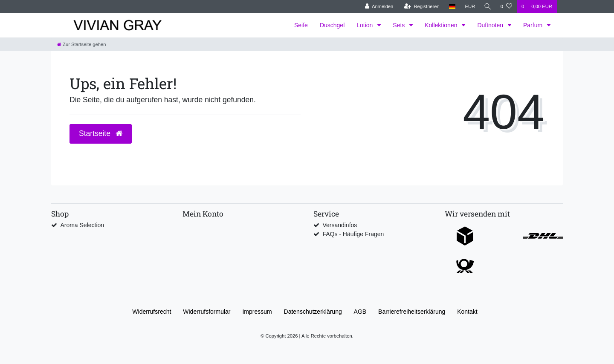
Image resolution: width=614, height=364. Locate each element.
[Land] (451, 7)
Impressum (257, 312)
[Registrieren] (421, 7)
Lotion (365, 25)
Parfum (534, 25)
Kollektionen (442, 25)
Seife (301, 25)
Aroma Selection (82, 225)
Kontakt (467, 312)
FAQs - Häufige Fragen (353, 234)
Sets (400, 25)
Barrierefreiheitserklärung (412, 312)
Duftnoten (491, 25)
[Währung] (469, 7)
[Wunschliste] (506, 7)
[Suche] (487, 7)
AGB (360, 312)
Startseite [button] (101, 133)
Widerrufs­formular (207, 312)
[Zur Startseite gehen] (81, 44)
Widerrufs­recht (152, 312)
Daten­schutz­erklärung (313, 312)
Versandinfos (340, 225)
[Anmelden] (378, 7)
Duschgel (332, 25)
